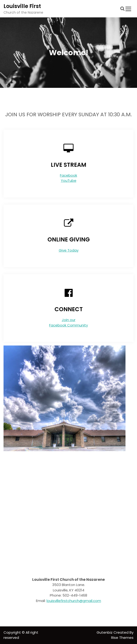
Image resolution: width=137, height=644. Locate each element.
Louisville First (22, 6)
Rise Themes (122, 638)
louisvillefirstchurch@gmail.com (74, 601)
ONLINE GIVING (69, 239)
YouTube (69, 180)
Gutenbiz (105, 632)
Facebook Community (68, 325)
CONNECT (69, 309)
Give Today (69, 250)
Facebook (68, 175)
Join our (69, 320)
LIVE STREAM (68, 165)
